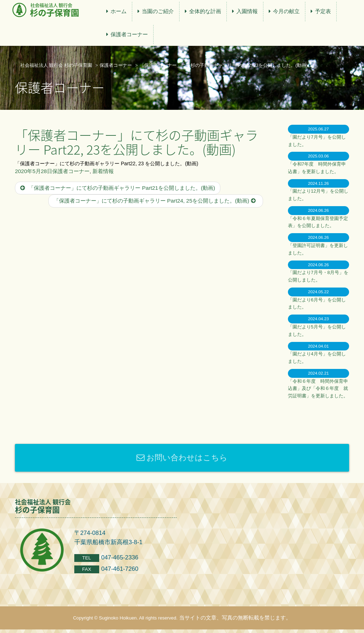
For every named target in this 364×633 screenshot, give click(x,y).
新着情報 (103, 171)
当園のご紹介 (158, 11)
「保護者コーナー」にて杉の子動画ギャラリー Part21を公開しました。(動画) (118, 188)
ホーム (119, 11)
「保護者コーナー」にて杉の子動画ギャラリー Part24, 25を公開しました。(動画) (156, 201)
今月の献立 (286, 11)
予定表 (323, 11)
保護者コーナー (129, 34)
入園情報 (247, 11)
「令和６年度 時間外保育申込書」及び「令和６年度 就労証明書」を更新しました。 (318, 389)
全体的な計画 (205, 11)
